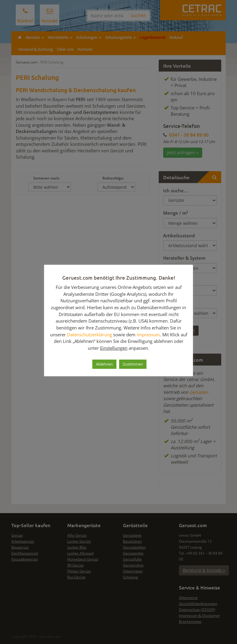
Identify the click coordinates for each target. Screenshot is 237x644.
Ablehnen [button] (104, 364)
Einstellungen (114, 348)
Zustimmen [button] (133, 364)
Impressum (148, 335)
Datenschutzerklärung (89, 335)
